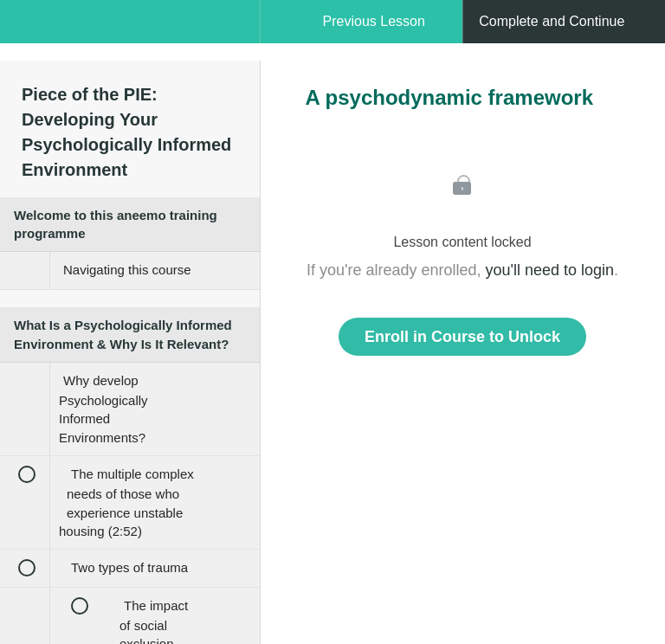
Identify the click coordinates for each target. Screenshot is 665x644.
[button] (30, 30)
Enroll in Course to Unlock (462, 337)
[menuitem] (130, 39)
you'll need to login (550, 270)
